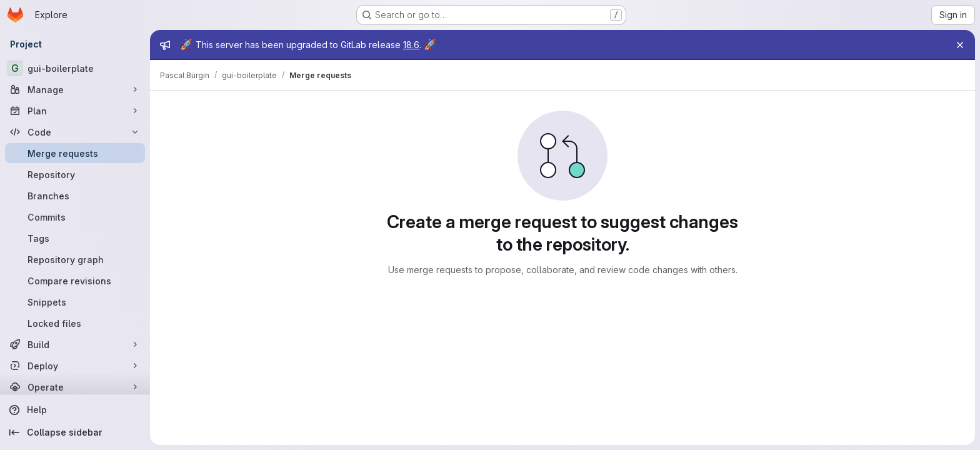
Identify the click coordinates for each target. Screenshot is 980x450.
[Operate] (75, 387)
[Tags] (75, 238)
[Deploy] (75, 366)
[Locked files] (75, 323)
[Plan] (75, 111)
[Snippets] (75, 302)
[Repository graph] (75, 259)
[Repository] (75, 174)
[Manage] (75, 89)
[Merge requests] (75, 153)
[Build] (75, 344)
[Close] (960, 45)
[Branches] (75, 196)
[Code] (75, 132)
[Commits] (75, 217)
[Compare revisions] (75, 281)
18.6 (411, 45)
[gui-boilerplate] (75, 68)
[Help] (75, 410)
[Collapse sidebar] (75, 432)
